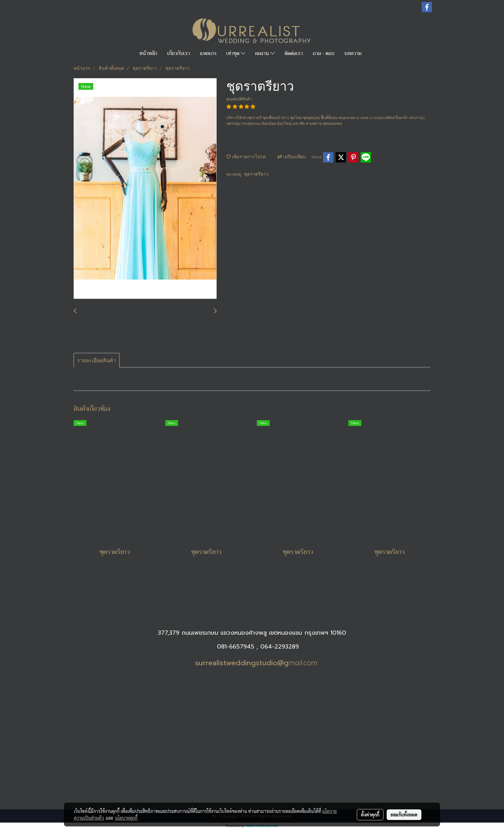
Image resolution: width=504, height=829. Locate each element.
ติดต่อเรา (294, 53)
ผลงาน (265, 53)
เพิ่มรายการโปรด (246, 157)
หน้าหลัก (148, 53)
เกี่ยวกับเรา (179, 53)
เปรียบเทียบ (292, 157)
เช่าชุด (236, 53)
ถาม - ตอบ (324, 53)
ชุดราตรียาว (256, 174)
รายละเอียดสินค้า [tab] (97, 360)
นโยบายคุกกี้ (126, 818)
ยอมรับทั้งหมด (404, 815)
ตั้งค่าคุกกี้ (370, 815)
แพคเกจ (208, 53)
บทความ (353, 53)
